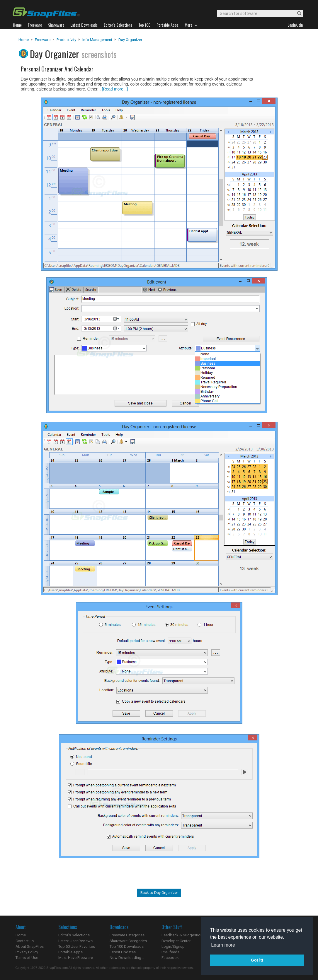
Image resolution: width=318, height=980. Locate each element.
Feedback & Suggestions (183, 935)
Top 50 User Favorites (77, 946)
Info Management (97, 40)
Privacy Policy (27, 952)
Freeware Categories (127, 935)
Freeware (43, 40)
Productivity (66, 40)
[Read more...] (115, 89)
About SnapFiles (30, 946)
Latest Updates (123, 952)
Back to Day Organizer (159, 893)
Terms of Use (27, 958)
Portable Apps (70, 952)
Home (24, 40)
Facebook (170, 958)
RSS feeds (170, 952)
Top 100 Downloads (127, 946)
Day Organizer (130, 40)
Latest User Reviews (75, 941)
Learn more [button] (223, 945)
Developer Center (176, 941)
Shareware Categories (128, 941)
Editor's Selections (74, 935)
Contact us (25, 941)
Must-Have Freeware (76, 958)
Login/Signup (173, 946)
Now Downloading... (127, 958)
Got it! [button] (257, 960)
